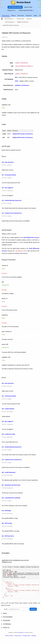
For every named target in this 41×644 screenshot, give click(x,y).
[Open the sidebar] (2, 19)
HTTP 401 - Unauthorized (7, 191)
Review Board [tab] (6, 16)
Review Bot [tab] (29, 16)
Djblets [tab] (35, 16)
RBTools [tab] (13, 16)
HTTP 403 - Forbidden (7, 178)
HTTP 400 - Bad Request (7, 412)
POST (17, 82)
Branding (34, 641)
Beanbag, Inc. (22, 638)
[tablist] (20, 15)
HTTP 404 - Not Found (7, 166)
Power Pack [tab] (21, 16)
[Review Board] (20, 3)
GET (16, 78)
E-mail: (6, 615)
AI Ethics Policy (26, 641)
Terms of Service (9, 641)
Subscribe (33, 615)
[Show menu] (14, 19)
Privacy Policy (18, 641)
